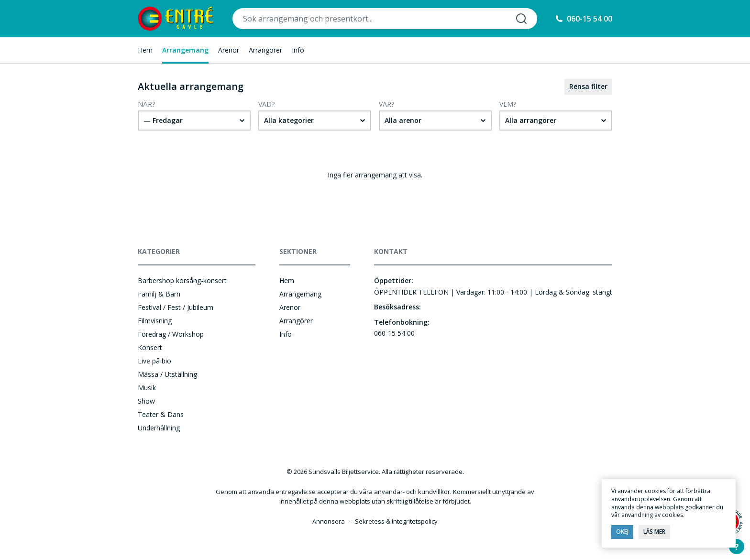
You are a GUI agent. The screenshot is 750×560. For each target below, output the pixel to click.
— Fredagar (163, 120)
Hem (145, 50)
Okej (622, 532)
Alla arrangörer (531, 120)
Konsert (150, 347)
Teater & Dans (161, 414)
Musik (147, 388)
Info (298, 50)
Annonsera (329, 521)
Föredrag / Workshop (171, 334)
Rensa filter (588, 86)
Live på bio (154, 361)
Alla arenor (403, 120)
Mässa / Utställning (167, 374)
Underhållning (159, 428)
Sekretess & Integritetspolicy (396, 521)
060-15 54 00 (590, 19)
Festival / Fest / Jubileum (176, 307)
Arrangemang (185, 50)
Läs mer (654, 532)
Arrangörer (265, 50)
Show (146, 401)
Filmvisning (155, 321)
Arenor (229, 50)
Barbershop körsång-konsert (182, 280)
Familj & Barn (159, 294)
